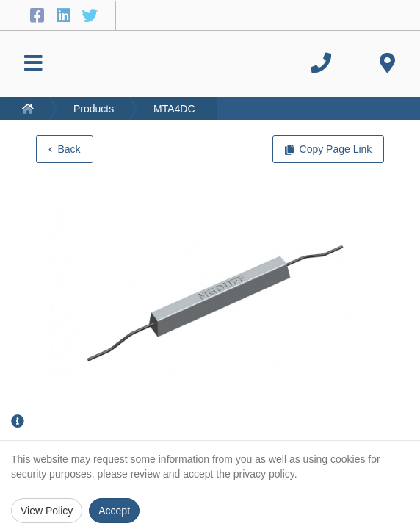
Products (94, 109)
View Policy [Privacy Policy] (47, 511)
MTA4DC (174, 109)
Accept (114, 511)
